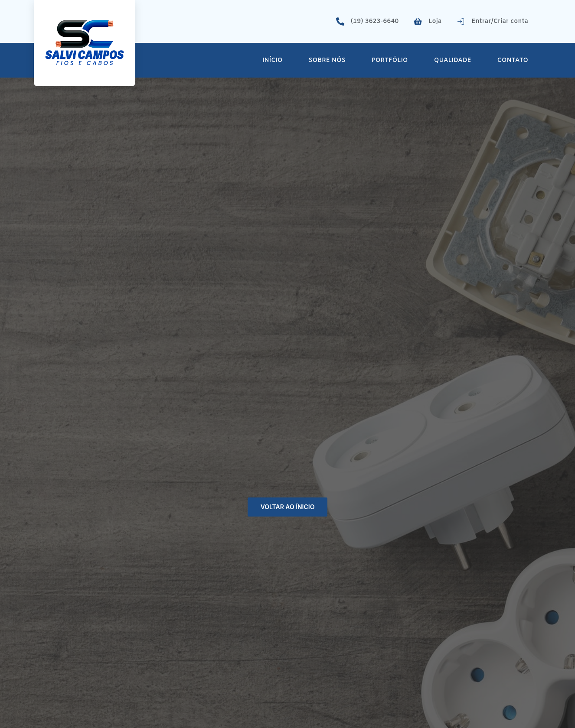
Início (272, 60)
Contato (513, 60)
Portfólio (390, 60)
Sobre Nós (327, 60)
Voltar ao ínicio (287, 507)
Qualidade (453, 60)
